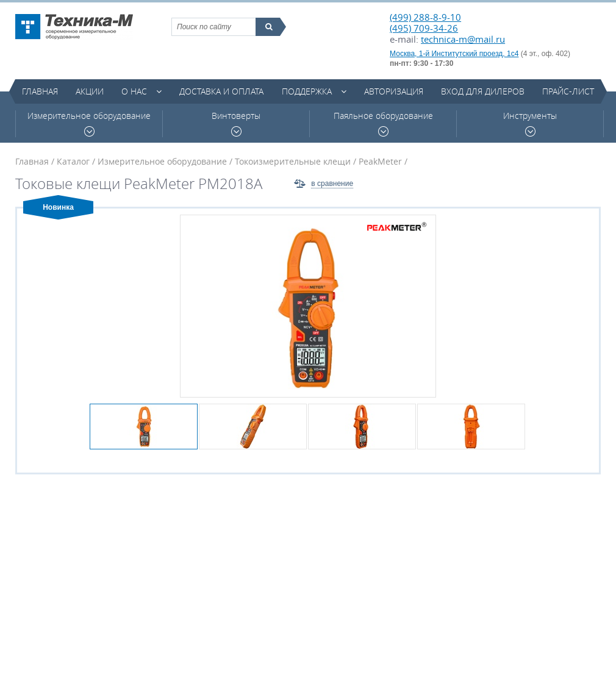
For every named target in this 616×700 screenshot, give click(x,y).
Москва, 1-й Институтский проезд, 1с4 (454, 54)
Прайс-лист (568, 91)
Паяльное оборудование (383, 123)
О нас (134, 91)
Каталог (73, 161)
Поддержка (307, 91)
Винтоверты (236, 123)
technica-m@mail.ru (463, 39)
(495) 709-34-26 (424, 28)
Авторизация (394, 91)
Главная (40, 91)
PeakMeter (380, 161)
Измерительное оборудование (89, 123)
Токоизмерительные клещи (293, 161)
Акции (90, 91)
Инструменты (530, 123)
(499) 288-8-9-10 (425, 17)
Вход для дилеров (483, 91)
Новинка (58, 207)
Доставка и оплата (221, 91)
